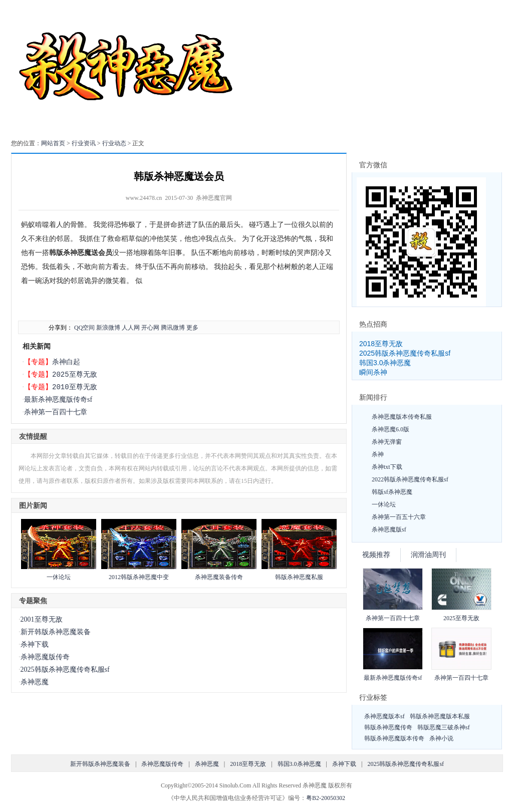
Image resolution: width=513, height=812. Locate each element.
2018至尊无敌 (381, 344)
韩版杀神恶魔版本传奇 (394, 738)
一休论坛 (59, 577)
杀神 (378, 454)
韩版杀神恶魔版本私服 (440, 716)
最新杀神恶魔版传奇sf (58, 399)
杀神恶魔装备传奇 (219, 577)
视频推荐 (376, 555)
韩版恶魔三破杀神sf (444, 727)
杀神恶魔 (35, 682)
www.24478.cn (144, 198)
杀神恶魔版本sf (384, 716)
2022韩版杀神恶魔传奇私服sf (410, 479)
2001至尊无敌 (42, 619)
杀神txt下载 (387, 467)
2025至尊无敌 (75, 374)
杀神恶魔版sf (389, 529)
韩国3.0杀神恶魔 (385, 363)
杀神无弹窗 (387, 442)
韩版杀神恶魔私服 (299, 577)
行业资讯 (84, 143)
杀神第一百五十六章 (399, 517)
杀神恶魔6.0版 (391, 429)
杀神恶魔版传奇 (45, 657)
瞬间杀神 (373, 372)
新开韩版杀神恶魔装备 (56, 632)
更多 (192, 328)
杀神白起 (66, 362)
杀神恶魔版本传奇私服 (402, 417)
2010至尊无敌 (75, 387)
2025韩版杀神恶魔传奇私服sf (65, 669)
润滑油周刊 (428, 555)
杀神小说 (441, 738)
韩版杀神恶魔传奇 (388, 727)
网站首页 (53, 143)
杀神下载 (35, 644)
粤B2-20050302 (326, 798)
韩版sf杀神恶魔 (392, 492)
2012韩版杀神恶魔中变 (139, 577)
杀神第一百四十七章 (56, 412)
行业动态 (114, 143)
